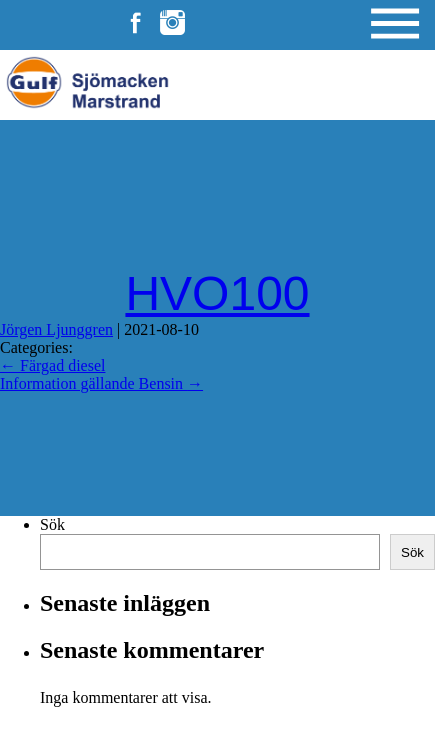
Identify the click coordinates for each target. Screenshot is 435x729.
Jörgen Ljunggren (56, 329)
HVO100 (217, 293)
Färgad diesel (52, 365)
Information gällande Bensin (101, 383)
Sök (52, 524)
